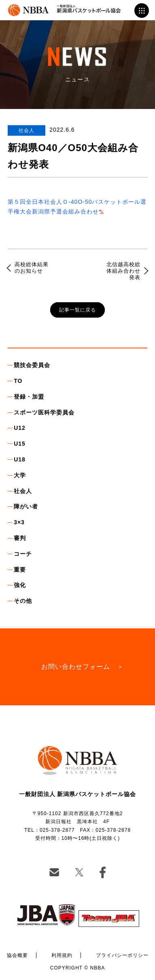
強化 (20, 585)
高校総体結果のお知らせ (32, 268)
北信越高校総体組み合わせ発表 (123, 271)
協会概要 (17, 955)
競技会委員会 (32, 365)
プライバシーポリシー (122, 955)
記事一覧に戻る (77, 310)
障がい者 (26, 506)
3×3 (19, 522)
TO (18, 381)
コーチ (23, 554)
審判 (20, 538)
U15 (20, 444)
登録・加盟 (29, 397)
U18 (20, 459)
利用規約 (62, 955)
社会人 (23, 491)
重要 (20, 570)
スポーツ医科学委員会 (44, 412)
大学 (20, 475)
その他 (23, 601)
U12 (20, 428)
